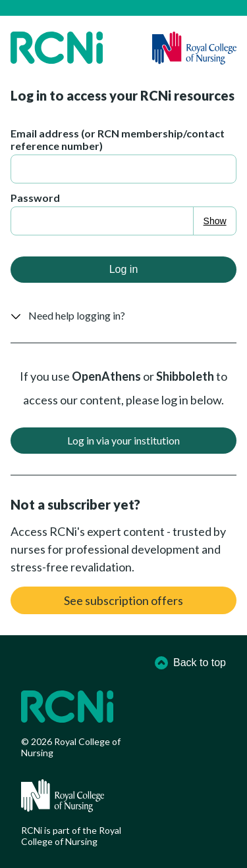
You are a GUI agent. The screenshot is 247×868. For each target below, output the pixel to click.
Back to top (190, 663)
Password (35, 198)
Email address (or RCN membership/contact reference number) (118, 139)
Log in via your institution (123, 440)
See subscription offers (123, 600)
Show (215, 221)
